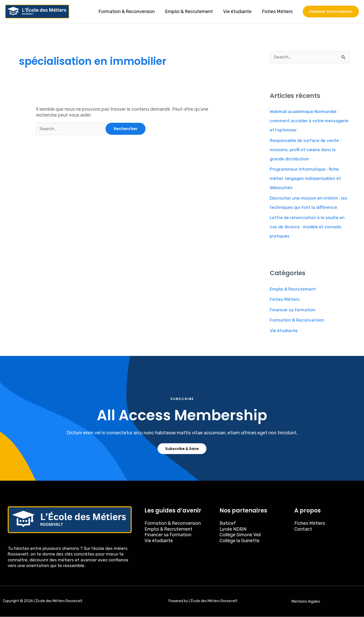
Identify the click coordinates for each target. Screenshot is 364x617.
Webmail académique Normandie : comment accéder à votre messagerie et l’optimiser (305, 121)
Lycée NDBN (233, 530)
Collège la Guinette (240, 541)
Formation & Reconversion (130, 12)
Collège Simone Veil (240, 535)
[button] (331, 12)
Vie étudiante (239, 12)
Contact (303, 530)
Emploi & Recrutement (191, 12)
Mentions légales (306, 602)
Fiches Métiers (278, 12)
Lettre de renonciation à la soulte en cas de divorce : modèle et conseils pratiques (308, 227)
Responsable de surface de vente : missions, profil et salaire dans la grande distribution (306, 150)
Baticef (228, 524)
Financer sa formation (293, 310)
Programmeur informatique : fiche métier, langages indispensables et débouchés (306, 179)
